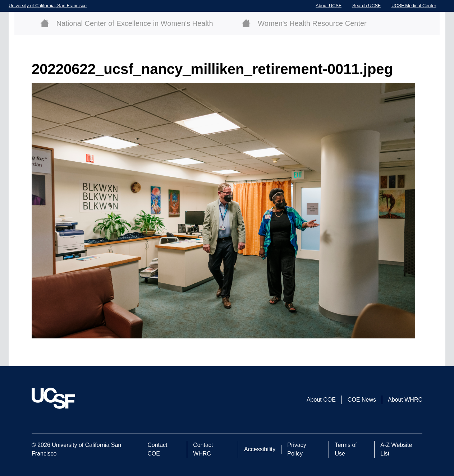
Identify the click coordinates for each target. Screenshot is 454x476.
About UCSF (329, 6)
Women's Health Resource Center (312, 23)
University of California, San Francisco (48, 6)
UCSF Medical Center (414, 6)
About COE (321, 400)
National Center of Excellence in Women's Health (135, 23)
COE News (362, 400)
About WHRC (405, 400)
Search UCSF (366, 6)
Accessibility (260, 449)
